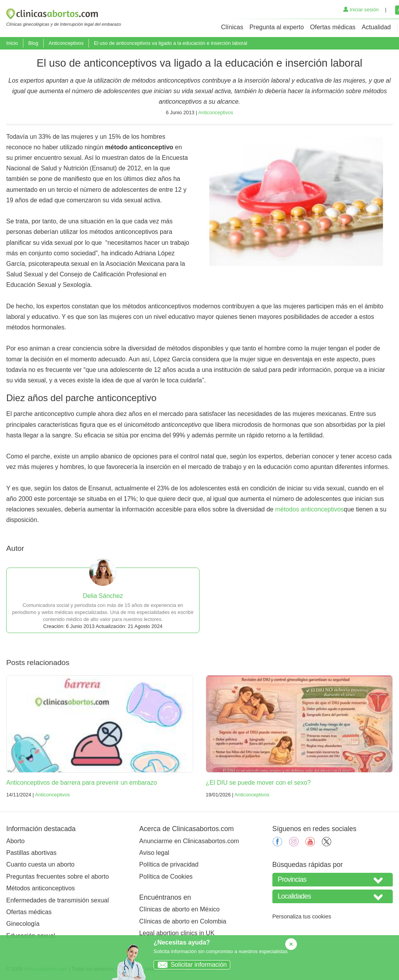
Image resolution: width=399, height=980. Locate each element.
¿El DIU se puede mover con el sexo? (258, 783)
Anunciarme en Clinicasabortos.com (189, 841)
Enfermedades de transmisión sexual (57, 900)
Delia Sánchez (103, 596)
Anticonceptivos (66, 43)
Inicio (12, 43)
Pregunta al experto (277, 27)
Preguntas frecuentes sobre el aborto (57, 877)
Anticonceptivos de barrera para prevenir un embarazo (82, 783)
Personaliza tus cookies (302, 916)
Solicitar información (190, 965)
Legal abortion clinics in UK (177, 933)
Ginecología (23, 924)
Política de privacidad (169, 864)
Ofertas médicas (333, 27)
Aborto (15, 841)
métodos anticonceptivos (309, 509)
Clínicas (232, 27)
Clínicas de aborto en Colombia (183, 921)
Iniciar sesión (361, 10)
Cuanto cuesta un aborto (40, 864)
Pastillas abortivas (31, 853)
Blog (33, 43)
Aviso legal (154, 853)
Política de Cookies (166, 877)
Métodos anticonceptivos (41, 888)
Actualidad (376, 27)
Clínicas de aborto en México (179, 909)
